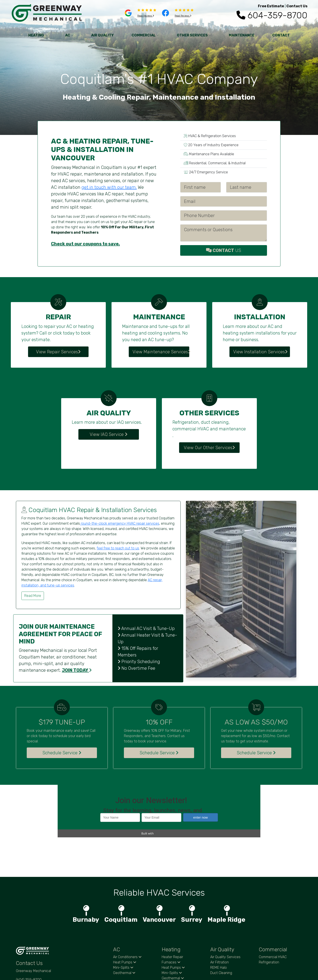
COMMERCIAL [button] (145, 35)
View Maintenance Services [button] (161, 352)
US (224, 250)
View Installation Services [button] (260, 352)
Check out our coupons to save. (85, 244)
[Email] (224, 201)
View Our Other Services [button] (209, 448)
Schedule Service (62, 753)
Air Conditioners (127, 919)
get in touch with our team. (109, 187)
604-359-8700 (272, 15)
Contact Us (297, 6)
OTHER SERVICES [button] (194, 35)
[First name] (201, 187)
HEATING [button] (38, 35)
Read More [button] (33, 596)
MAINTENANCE (242, 35)
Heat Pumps (125, 924)
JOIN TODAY (77, 670)
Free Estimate (271, 6)
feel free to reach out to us (118, 548)
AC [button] (69, 35)
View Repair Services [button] (58, 352)
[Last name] (247, 187)
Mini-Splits (123, 929)
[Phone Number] (224, 216)
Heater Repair (172, 919)
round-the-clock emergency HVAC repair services (120, 523)
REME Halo (219, 929)
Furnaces (171, 924)
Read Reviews (146, 16)
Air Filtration (220, 924)
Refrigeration (269, 924)
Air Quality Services (225, 919)
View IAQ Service (109, 434)
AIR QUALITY (102, 35)
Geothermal (124, 935)
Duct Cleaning (221, 935)
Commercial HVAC (273, 919)
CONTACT (281, 35)
